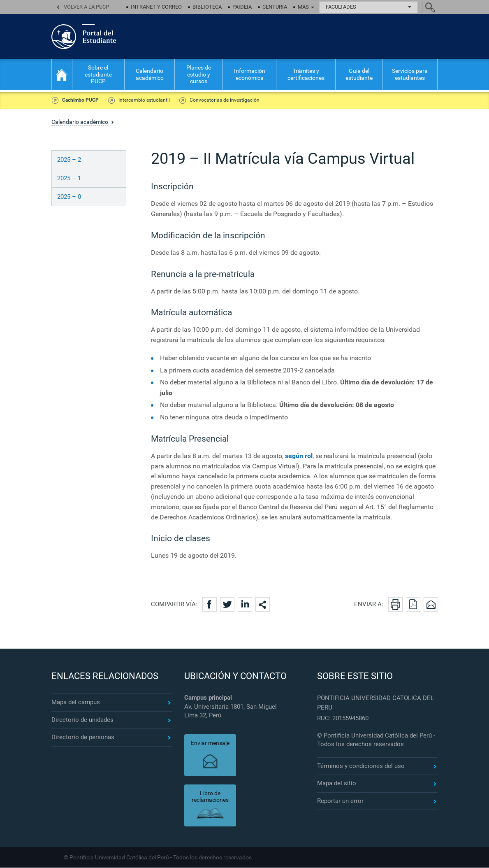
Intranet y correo (156, 7)
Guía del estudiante (359, 74)
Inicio (62, 75)
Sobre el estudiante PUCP (98, 74)
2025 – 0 (69, 197)
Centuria (275, 7)
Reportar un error (340, 801)
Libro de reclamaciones (210, 797)
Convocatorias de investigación (221, 100)
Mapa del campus (76, 703)
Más (306, 7)
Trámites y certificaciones (306, 74)
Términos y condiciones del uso (361, 766)
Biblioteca (207, 7)
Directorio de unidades (82, 720)
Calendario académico (150, 74)
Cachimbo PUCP (80, 100)
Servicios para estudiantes (410, 74)
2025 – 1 (69, 179)
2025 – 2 (69, 160)
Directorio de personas (83, 738)
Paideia (242, 7)
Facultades (368, 7)
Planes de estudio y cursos (199, 74)
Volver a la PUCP (86, 7)
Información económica (250, 74)
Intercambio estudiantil (142, 100)
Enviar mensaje (210, 743)
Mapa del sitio (337, 784)
